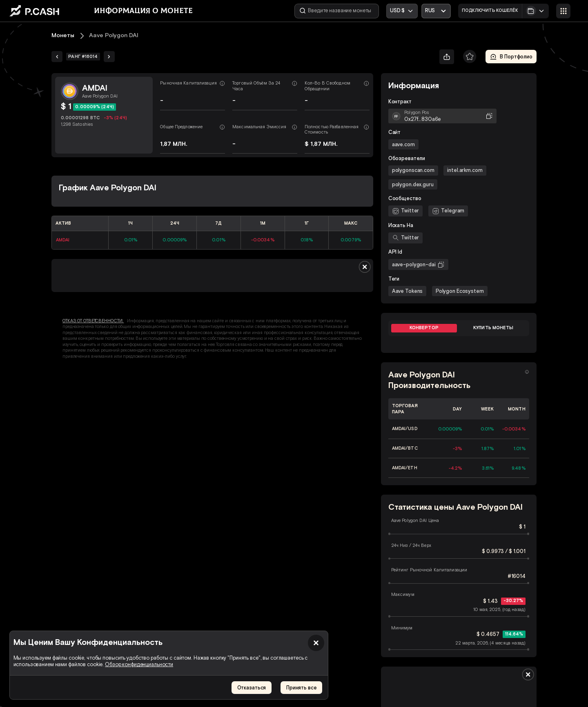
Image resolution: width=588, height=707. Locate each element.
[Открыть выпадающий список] (436, 11)
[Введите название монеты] (337, 11)
